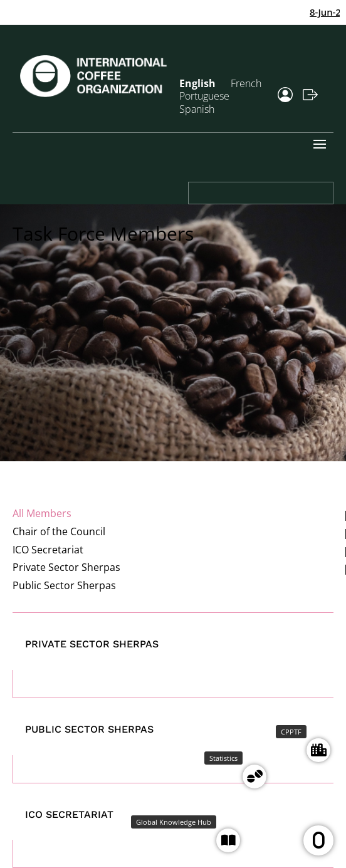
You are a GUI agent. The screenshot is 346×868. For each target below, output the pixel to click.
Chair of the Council (59, 531)
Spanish (197, 109)
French (246, 83)
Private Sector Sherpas (66, 567)
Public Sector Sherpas (64, 585)
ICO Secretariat (48, 550)
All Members (42, 513)
